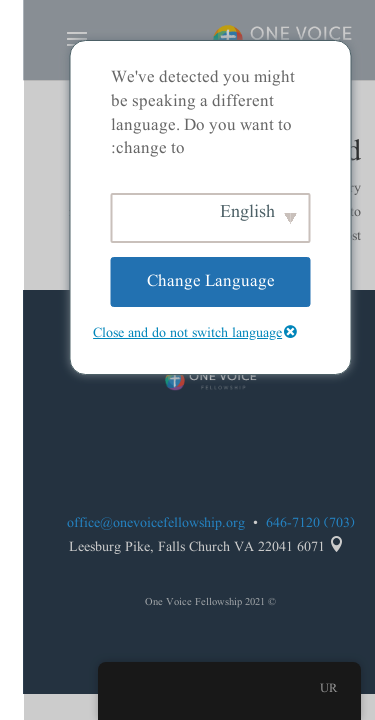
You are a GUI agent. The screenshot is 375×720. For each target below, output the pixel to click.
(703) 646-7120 (287, 523)
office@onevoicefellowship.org (133, 523)
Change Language (188, 281)
